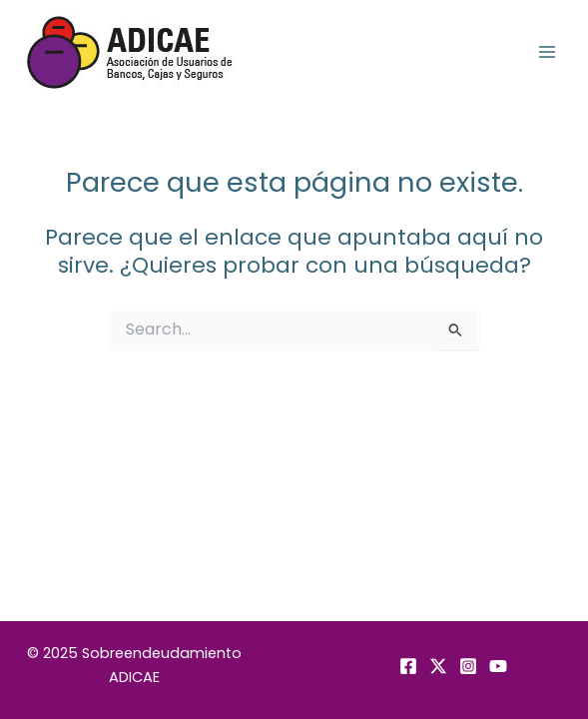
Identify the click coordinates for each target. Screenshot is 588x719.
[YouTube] (498, 666)
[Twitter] (438, 666)
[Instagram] (468, 666)
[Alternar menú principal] (547, 52)
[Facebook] (408, 666)
